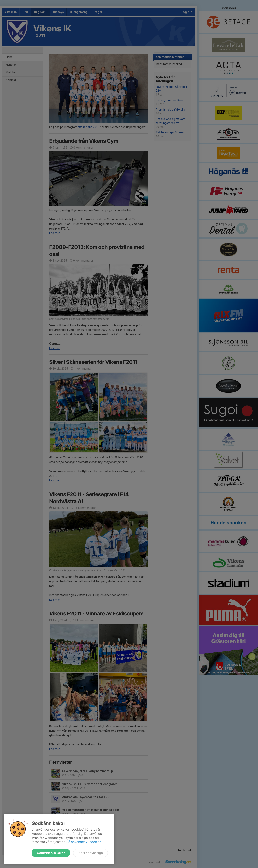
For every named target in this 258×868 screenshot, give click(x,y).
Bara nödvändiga (90, 853)
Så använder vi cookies (84, 842)
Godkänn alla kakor (51, 853)
